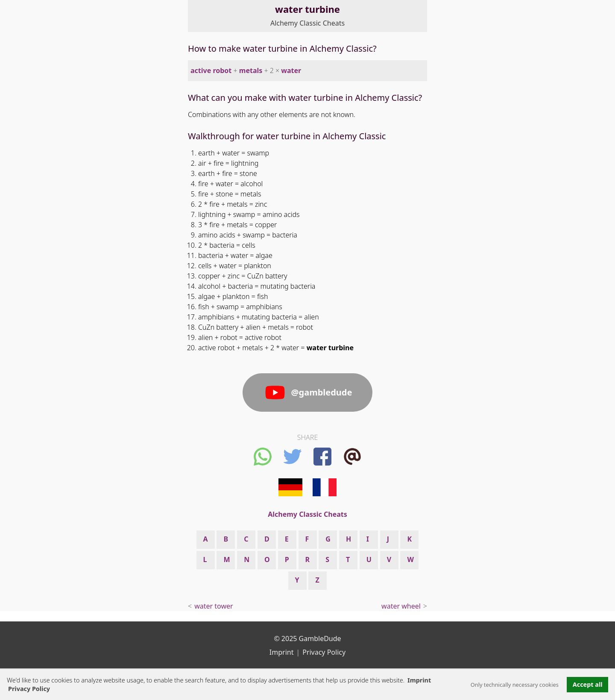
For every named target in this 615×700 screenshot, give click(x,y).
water (291, 70)
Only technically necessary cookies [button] (515, 685)
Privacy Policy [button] (29, 689)
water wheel (401, 606)
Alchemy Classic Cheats (307, 23)
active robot (211, 70)
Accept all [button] (588, 684)
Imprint (419, 680)
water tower (214, 606)
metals (251, 70)
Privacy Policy (324, 652)
